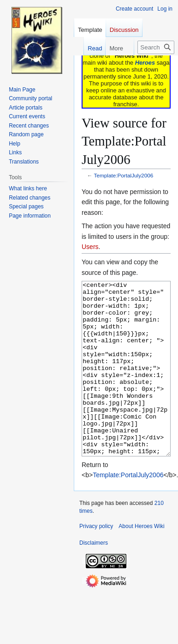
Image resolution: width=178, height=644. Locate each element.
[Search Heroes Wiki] (156, 47)
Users (90, 247)
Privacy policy (96, 561)
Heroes (145, 63)
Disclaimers (94, 577)
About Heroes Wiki (141, 561)
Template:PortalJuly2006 (124, 175)
